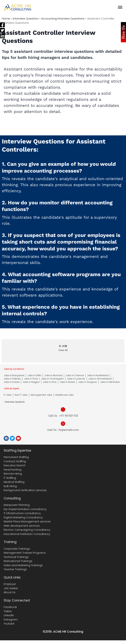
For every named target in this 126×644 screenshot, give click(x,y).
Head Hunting (12, 470)
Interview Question (26, 18)
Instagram (11, 620)
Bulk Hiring (10, 486)
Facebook (10, 607)
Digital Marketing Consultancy (23, 517)
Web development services (22, 526)
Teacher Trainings (15, 569)
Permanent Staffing (16, 457)
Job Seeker (11, 588)
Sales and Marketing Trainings (23, 565)
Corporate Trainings (17, 549)
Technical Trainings (16, 557)
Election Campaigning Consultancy (27, 530)
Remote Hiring (13, 474)
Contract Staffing (15, 461)
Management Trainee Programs (25, 553)
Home (6, 18)
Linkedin (9, 615)
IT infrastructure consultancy (22, 513)
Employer (10, 584)
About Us (10, 592)
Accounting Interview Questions (63, 18)
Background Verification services (25, 490)
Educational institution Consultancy (27, 534)
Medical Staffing (14, 482)
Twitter (8, 611)
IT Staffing (10, 478)
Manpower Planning (17, 505)
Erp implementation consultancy (25, 509)
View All (63, 350)
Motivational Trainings (18, 561)
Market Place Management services (27, 521)
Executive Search (15, 465)
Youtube (9, 624)
